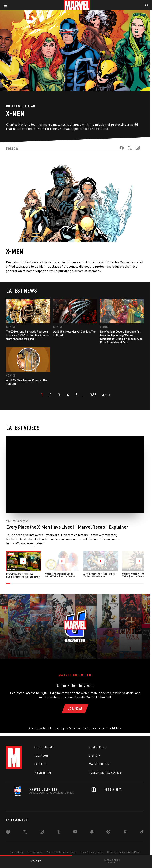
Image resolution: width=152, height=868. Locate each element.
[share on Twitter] (128, 149)
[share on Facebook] (120, 149)
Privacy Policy (35, 852)
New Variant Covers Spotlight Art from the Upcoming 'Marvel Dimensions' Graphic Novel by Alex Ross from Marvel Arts (121, 337)
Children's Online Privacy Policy (124, 852)
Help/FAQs (41, 756)
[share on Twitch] (125, 832)
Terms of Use (17, 852)
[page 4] (68, 395)
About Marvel (44, 747)
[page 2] (50, 395)
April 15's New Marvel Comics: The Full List (74, 333)
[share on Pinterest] (108, 832)
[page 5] (76, 395)
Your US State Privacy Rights (62, 852)
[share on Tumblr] (58, 832)
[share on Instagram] (136, 149)
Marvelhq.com (99, 764)
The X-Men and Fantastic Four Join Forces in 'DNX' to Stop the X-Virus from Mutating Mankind (27, 335)
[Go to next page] (106, 395)
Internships (43, 773)
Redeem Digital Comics (105, 773)
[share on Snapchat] (92, 832)
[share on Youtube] (75, 832)
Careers (40, 764)
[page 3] (59, 395)
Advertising (98, 747)
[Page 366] (93, 395)
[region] (75, 475)
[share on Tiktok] (142, 832)
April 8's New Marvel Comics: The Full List (27, 382)
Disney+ (95, 756)
